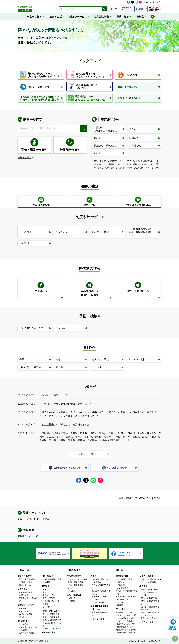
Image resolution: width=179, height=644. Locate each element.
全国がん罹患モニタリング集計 (150, 594)
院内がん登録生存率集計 (150, 602)
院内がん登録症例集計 (150, 598)
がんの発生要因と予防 (52, 579)
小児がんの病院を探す (52, 620)
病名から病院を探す (51, 614)
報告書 (45, 604)
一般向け (22, 570)
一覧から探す (24, 157)
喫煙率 (120, 605)
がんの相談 (24, 608)
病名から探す (24, 576)
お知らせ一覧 (47, 632)
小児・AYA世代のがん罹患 (127, 592)
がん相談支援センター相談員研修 (101, 581)
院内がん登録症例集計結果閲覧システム (127, 625)
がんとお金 (24, 611)
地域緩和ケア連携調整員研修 (101, 592)
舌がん (45, 395)
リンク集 (46, 607)
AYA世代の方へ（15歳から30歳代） (28, 629)
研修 (92, 576)
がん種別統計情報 (125, 579)
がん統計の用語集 (148, 582)
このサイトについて (152, 2)
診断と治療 (24, 595)
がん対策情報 (73, 576)
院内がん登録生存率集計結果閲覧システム (127, 631)
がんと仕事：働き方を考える (100, 412)
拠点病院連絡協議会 (100, 612)
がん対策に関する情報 (77, 579)
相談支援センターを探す (52, 624)
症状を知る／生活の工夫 (28, 600)
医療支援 (72, 598)
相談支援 (72, 601)
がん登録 (23, 617)
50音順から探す (26, 582)
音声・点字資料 (49, 598)
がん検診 (46, 582)
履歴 (156, 498)
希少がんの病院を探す (52, 628)
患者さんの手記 (49, 595)
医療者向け (72, 570)
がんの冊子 (48, 424)
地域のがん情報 (50, 404)
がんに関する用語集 (51, 601)
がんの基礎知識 (26, 592)
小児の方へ (24, 624)
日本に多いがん (26, 585)
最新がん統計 (123, 582)
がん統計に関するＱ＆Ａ (151, 579)
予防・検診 (88, 316)
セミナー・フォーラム (101, 615)
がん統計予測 (123, 588)
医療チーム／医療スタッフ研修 (101, 598)
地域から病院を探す (51, 617)
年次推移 (121, 585)
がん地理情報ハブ (125, 618)
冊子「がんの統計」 (149, 618)
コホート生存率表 (125, 621)
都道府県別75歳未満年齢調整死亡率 (127, 598)
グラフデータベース (126, 615)
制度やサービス (88, 217)
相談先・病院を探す (50, 611)
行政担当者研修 (98, 602)
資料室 (88, 348)
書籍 (45, 592)
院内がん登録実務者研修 (101, 586)
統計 (118, 570)
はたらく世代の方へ (27, 633)
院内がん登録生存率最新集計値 (150, 608)
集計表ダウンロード (126, 612)
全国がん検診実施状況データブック (150, 614)
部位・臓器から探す (27, 579)
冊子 (45, 589)
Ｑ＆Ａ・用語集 (146, 576)
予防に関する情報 (76, 585)
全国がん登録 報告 (149, 589)
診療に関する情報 (76, 582)
